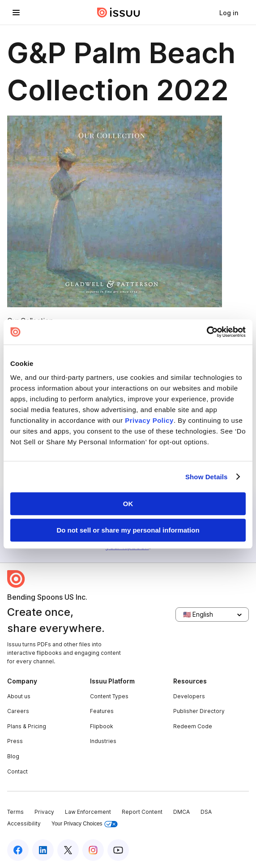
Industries (103, 741)
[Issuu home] (119, 13)
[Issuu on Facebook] (18, 850)
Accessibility (24, 823)
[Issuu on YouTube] (118, 850)
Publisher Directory (199, 711)
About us (19, 696)
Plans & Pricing (27, 726)
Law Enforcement (88, 812)
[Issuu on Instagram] (93, 850)
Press (15, 741)
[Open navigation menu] (16, 13)
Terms (15, 812)
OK (128, 504)
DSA (206, 812)
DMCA (181, 812)
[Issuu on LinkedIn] (43, 850)
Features (102, 711)
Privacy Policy (149, 420)
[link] (229, 13)
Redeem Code (193, 726)
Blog (13, 756)
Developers (189, 696)
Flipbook (102, 726)
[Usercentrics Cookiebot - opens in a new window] (207, 332)
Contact (17, 771)
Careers (18, 711)
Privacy (44, 812)
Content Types (109, 696)
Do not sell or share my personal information (128, 530)
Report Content (142, 812)
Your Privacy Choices (85, 824)
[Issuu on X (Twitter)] (68, 850)
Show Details (207, 477)
